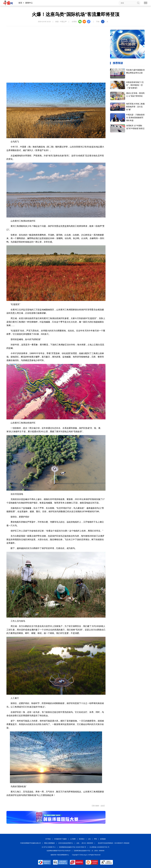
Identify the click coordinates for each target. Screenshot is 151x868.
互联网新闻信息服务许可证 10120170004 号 (72, 847)
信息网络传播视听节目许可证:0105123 (59, 851)
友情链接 (103, 839)
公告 (89, 839)
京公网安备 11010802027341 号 (99, 847)
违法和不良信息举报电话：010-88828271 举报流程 (114, 843)
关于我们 (48, 839)
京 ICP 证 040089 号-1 (49, 847)
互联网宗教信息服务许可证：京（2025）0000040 (89, 851)
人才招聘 (73, 839)
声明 (95, 839)
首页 (20, 3)
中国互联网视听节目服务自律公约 (31, 843)
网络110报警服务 (50, 843)
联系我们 (82, 839)
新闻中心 (29, 3)
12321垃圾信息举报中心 (66, 843)
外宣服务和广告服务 (60, 839)
